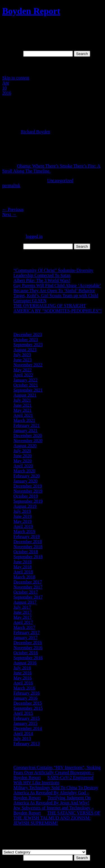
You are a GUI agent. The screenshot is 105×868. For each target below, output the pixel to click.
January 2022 (25, 380)
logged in (34, 236)
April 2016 (23, 683)
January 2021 (25, 430)
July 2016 (22, 668)
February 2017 (27, 632)
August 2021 (25, 395)
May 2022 (23, 370)
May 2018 (23, 567)
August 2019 (25, 506)
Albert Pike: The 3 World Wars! (42, 280)
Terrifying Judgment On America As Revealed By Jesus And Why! (52, 800)
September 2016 (28, 658)
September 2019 (28, 501)
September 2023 (28, 345)
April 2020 (23, 466)
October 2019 (26, 496)
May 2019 (23, 521)
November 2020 (28, 441)
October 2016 (26, 653)
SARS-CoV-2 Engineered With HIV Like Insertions (53, 780)
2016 (7, 93)
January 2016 (25, 698)
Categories (12, 847)
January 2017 (25, 638)
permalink (11, 186)
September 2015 (28, 708)
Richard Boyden (36, 132)
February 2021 (27, 425)
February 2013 (27, 744)
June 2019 (23, 516)
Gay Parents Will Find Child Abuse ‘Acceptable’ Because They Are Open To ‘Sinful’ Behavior (57, 288)
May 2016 (23, 678)
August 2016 (25, 663)
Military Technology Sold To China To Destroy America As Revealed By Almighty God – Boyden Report (56, 793)
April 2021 (23, 415)
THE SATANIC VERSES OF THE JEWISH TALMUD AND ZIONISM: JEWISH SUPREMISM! (57, 818)
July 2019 (22, 511)
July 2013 (22, 739)
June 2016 (23, 673)
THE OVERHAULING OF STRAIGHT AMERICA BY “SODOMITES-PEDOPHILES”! (58, 308)
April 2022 (23, 375)
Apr (6, 83)
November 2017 (28, 587)
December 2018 (28, 542)
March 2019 (24, 531)
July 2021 (22, 400)
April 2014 (23, 733)
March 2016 (24, 688)
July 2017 (22, 607)
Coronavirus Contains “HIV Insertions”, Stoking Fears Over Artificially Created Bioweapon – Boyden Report (57, 772)
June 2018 (23, 562)
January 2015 (25, 723)
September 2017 (28, 597)
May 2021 (23, 410)
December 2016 (28, 643)
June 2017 (23, 612)
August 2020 (25, 446)
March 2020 (24, 471)
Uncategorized (60, 181)
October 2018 (26, 552)
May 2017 (23, 617)
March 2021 (24, 420)
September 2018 (28, 557)
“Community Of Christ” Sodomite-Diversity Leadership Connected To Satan (53, 273)
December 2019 (28, 486)
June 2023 (23, 360)
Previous (13, 209)
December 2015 (28, 703)
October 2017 (26, 592)
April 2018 (23, 572)
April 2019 (23, 526)
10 (4, 88)
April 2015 (23, 713)
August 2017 (25, 602)
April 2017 (23, 622)
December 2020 (28, 436)
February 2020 (27, 476)
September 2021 (28, 390)
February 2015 (27, 718)
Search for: (12, 53)
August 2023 (25, 350)
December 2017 (28, 582)
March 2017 (24, 627)
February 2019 (27, 537)
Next (9, 214)
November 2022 (28, 365)
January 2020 (25, 481)
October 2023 (26, 340)
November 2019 (28, 491)
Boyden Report (31, 11)
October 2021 (26, 385)
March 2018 (24, 577)
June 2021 (23, 405)
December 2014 (28, 728)
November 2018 (28, 547)
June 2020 (23, 456)
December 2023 (28, 335)
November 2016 (28, 648)
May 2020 (23, 461)
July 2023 (22, 355)
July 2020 (22, 451)
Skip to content (16, 78)
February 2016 (27, 693)
